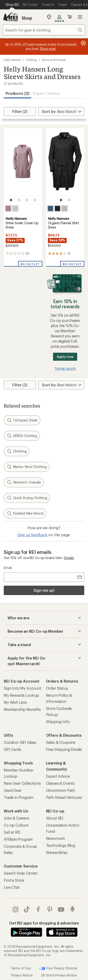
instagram (15, 909)
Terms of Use (21, 968)
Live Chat (12, 887)
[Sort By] (61, 112)
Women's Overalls (24, 482)
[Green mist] (15, 208)
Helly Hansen (12, 60)
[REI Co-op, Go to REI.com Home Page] (10, 17)
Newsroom (55, 838)
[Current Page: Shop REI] (12, 5)
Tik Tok (27, 909)
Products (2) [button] (17, 93)
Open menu (80, 17)
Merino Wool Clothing (27, 467)
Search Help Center (21, 873)
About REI (55, 818)
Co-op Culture (16, 825)
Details (69, 558)
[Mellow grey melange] (65, 208)
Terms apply (65, 368)
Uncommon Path (61, 790)
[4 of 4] (35, 200)
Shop (27, 18)
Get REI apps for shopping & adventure (44, 923)
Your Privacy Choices (58, 968)
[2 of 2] (69, 200)
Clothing (31, 60)
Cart (70, 17)
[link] (23, 167)
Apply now (65, 357)
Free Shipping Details (64, 749)
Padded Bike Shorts (25, 513)
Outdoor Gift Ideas (20, 742)
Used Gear (13, 790)
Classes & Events (60, 783)
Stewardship (57, 852)
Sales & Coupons (61, 742)
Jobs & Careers (17, 818)
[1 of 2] (61, 200)
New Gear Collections (22, 783)
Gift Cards (12, 749)
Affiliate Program (18, 839)
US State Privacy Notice (59, 975)
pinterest (50, 909)
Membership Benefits (22, 709)
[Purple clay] (8, 208)
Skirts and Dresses (54, 60)
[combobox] (44, 30)
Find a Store (14, 880)
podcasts (73, 909)
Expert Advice (46, 93)
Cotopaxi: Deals (22, 420)
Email (8, 568)
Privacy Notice (22, 975)
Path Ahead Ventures (64, 797)
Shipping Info (58, 722)
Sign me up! (44, 590)
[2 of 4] (19, 200)
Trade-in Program (18, 797)
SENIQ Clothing (22, 436)
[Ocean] (50, 208)
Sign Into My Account (23, 688)
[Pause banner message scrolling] (83, 43)
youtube (61, 909)
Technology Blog (61, 845)
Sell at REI (12, 832)
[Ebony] (57, 208)
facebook (38, 909)
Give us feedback (32, 535)
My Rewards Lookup (21, 695)
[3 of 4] (27, 200)
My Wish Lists (15, 702)
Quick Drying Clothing (27, 498)
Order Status (57, 688)
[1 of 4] (11, 200)
